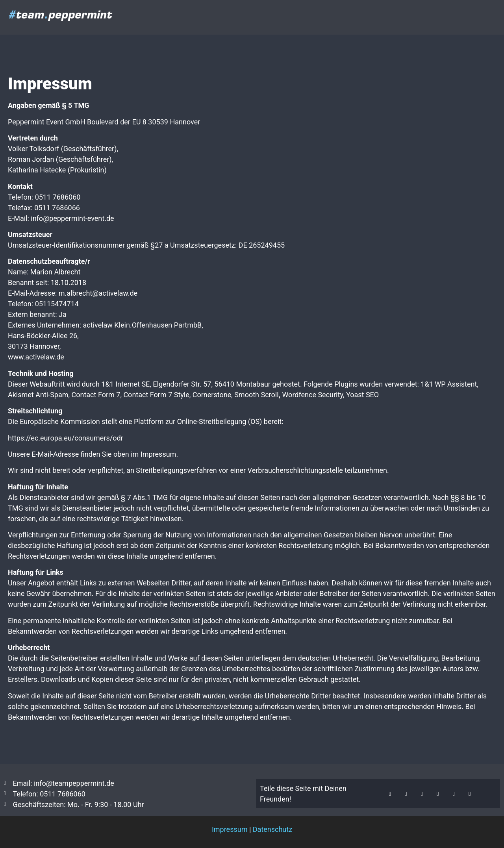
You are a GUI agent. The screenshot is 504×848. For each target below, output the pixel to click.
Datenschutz (272, 829)
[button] (390, 794)
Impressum (230, 829)
